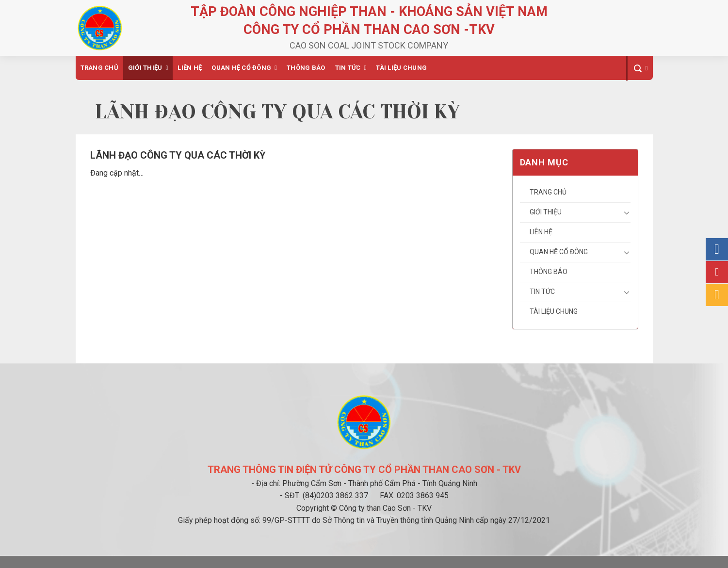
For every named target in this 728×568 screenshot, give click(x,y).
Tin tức (348, 68)
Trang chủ (99, 68)
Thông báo (306, 68)
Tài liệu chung (401, 68)
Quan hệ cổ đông (241, 68)
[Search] (639, 68)
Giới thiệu (145, 68)
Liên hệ (190, 68)
